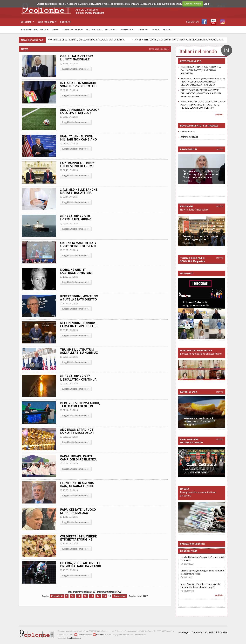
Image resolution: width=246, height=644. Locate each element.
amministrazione (83, 635)
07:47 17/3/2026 (69, 197)
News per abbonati (32, 40)
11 (79, 596)
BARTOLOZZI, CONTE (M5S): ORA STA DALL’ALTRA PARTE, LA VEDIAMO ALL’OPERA (201, 70)
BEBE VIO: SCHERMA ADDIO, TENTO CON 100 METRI (80, 404)
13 (92, 596)
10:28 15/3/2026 (69, 570)
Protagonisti (128, 30)
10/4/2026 (187, 564)
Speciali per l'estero (192, 544)
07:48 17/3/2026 (69, 170)
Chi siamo (197, 632)
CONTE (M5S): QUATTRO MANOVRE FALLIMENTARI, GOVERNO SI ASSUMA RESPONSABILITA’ (201, 93)
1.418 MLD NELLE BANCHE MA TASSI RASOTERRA (79, 191)
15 (105, 596)
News (56, 30)
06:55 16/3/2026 (69, 437)
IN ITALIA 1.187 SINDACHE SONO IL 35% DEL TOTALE (79, 84)
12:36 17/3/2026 (69, 64)
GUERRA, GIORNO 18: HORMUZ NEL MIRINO (76, 218)
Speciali (167, 30)
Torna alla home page (159, 49)
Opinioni (143, 30)
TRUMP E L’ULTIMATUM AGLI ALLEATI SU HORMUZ (79, 351)
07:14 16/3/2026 (69, 410)
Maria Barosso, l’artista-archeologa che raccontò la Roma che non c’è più (201, 586)
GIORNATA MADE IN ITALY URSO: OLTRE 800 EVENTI (78, 244)
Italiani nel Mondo (72, 30)
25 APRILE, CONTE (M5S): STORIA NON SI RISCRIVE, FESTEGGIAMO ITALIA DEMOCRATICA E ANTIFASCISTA (203, 82)
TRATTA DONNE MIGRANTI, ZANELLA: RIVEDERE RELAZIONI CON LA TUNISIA (86, 40)
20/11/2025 (187, 591)
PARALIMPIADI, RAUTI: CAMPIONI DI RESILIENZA (78, 458)
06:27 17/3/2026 (69, 250)
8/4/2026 (186, 577)
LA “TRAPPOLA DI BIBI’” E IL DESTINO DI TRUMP (77, 164)
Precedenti (57, 596)
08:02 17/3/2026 (69, 144)
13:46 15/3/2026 (69, 517)
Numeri (156, 30)
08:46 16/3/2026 (69, 330)
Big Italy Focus (94, 30)
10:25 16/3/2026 (69, 304)
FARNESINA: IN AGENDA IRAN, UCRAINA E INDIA (77, 484)
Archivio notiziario (189, 137)
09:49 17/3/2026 (69, 90)
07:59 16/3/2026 (69, 357)
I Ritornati (111, 30)
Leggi (206, 4)
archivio (219, 115)
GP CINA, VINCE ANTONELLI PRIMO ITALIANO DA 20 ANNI (81, 564)
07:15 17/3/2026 (69, 224)
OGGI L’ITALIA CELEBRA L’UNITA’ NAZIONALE (77, 58)
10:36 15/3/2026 (69, 544)
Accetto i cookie (193, 4)
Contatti (66, 22)
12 (85, 596)
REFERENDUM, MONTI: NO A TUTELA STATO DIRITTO (79, 298)
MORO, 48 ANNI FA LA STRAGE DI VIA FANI (76, 271)
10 (72, 596)
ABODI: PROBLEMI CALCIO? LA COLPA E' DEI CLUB (80, 111)
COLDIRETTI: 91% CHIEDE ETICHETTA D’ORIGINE (78, 538)
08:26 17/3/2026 (69, 117)
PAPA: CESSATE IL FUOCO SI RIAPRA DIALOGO (78, 511)
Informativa (222, 632)
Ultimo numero (188, 132)
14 (98, 596)
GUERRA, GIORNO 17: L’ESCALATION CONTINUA (78, 378)
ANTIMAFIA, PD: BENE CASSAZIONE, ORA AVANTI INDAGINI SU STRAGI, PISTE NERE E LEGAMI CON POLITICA (203, 105)
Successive (119, 596)
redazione (99, 635)
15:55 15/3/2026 (69, 490)
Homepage (183, 632)
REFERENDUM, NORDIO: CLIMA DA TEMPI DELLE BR (79, 324)
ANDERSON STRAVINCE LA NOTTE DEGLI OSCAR (77, 431)
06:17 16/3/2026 (69, 464)
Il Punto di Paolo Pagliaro (35, 30)
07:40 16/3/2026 (69, 384)
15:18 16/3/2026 (69, 277)
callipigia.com (75, 638)
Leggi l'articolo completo (76, 69)
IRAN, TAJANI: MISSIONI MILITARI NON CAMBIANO (78, 138)
